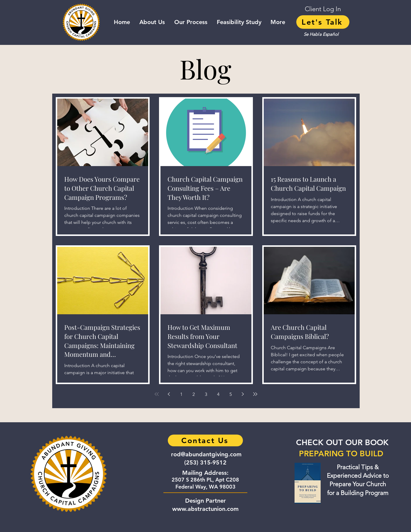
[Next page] (243, 394)
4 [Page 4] (218, 394)
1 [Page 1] (181, 394)
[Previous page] (169, 394)
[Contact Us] (205, 440)
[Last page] (255, 394)
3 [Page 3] (206, 394)
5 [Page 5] (231, 394)
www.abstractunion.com (205, 509)
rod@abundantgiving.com (206, 454)
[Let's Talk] (323, 22)
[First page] (157, 394)
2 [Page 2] (194, 394)
